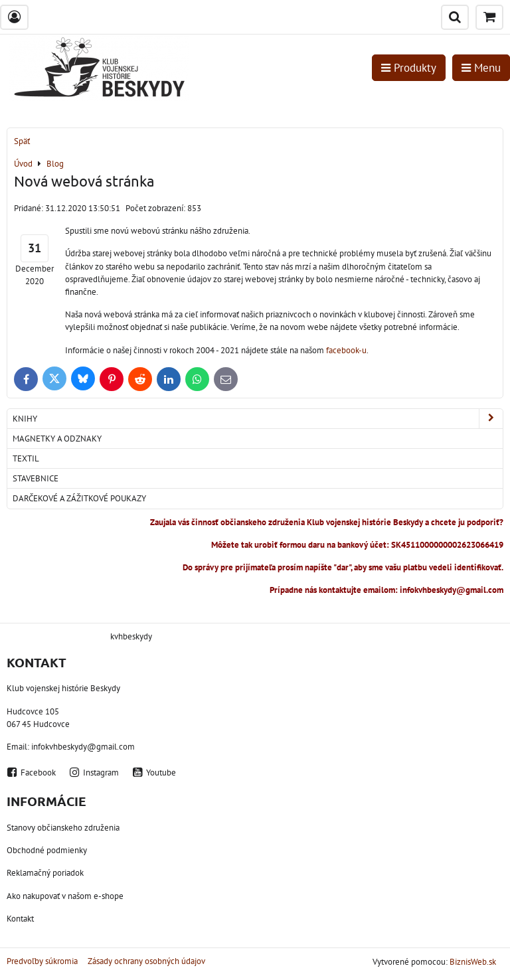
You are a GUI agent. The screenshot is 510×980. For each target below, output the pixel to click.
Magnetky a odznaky (57, 439)
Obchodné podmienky (47, 850)
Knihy (258, 419)
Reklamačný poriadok (45, 873)
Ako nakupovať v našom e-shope (65, 896)
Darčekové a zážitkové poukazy (79, 498)
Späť (22, 141)
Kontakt (20, 919)
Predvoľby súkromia (42, 961)
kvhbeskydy (131, 636)
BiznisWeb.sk (473, 962)
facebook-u (345, 350)
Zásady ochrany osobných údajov (146, 961)
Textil (26, 458)
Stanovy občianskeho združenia (63, 828)
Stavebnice (36, 478)
